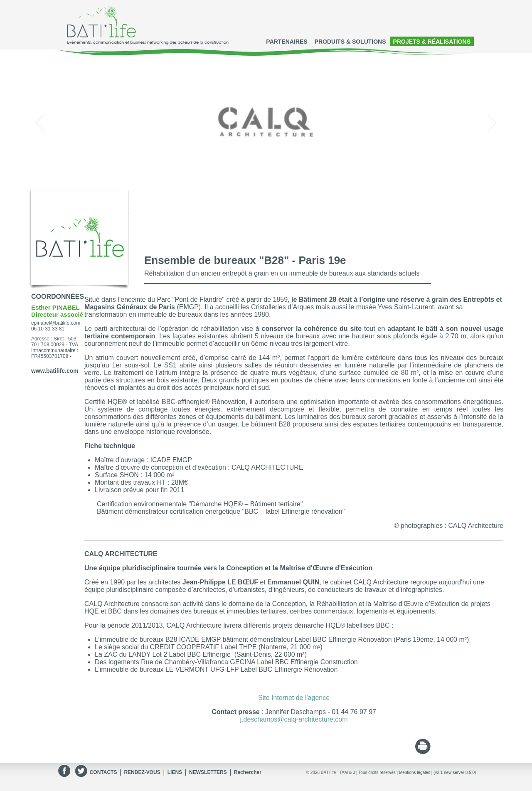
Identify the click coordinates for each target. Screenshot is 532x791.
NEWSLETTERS (208, 772)
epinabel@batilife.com (56, 323)
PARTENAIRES (287, 42)
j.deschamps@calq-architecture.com (294, 719)
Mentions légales (415, 773)
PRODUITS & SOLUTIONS (350, 42)
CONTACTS (103, 772)
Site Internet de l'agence (294, 698)
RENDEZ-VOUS (142, 772)
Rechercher (248, 772)
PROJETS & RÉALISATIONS (432, 42)
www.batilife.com (55, 371)
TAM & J (347, 773)
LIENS (175, 772)
